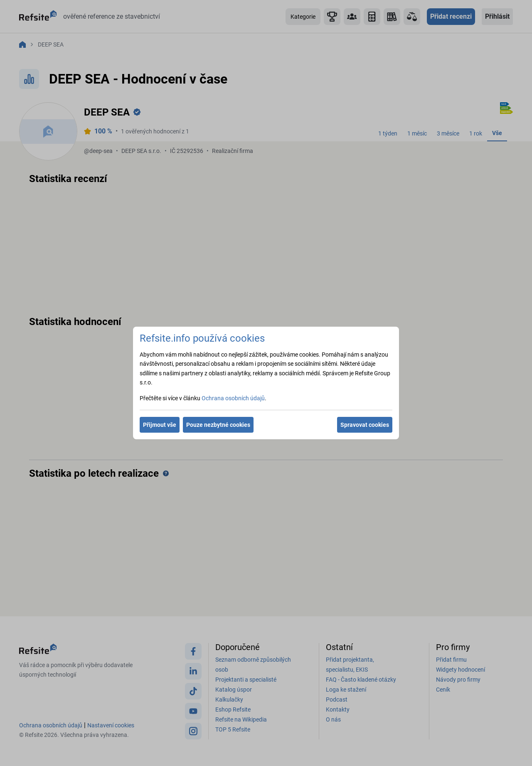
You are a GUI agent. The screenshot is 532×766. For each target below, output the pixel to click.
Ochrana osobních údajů (233, 398)
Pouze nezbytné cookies (218, 425)
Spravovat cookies (365, 425)
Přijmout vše (160, 425)
